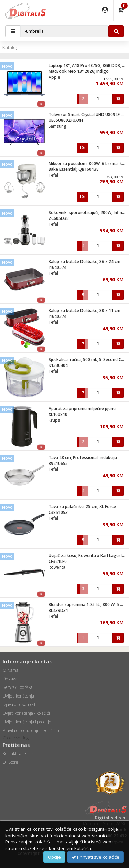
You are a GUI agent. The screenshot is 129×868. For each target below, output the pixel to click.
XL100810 (58, 414)
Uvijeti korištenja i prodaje (27, 722)
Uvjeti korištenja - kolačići (26, 713)
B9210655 (58, 463)
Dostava (10, 679)
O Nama (10, 670)
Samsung (57, 126)
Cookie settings (17, 738)
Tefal (53, 175)
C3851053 (58, 512)
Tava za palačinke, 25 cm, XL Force (82, 506)
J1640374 (57, 316)
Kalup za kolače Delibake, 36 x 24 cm (84, 261)
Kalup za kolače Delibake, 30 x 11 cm (84, 310)
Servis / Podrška (18, 687)
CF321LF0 (58, 561)
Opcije (54, 857)
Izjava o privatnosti (20, 705)
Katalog (10, 47)
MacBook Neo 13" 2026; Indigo (79, 71)
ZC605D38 (59, 218)
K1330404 (58, 365)
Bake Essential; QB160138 (74, 169)
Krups (54, 420)
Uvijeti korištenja (18, 696)
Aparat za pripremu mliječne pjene (82, 408)
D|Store (10, 762)
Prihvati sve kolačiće (95, 857)
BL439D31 (58, 610)
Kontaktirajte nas (18, 754)
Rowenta (57, 567)
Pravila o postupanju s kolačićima (33, 730)
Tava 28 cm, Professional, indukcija (83, 457)
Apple (54, 77)
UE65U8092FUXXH (66, 120)
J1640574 (57, 267)
